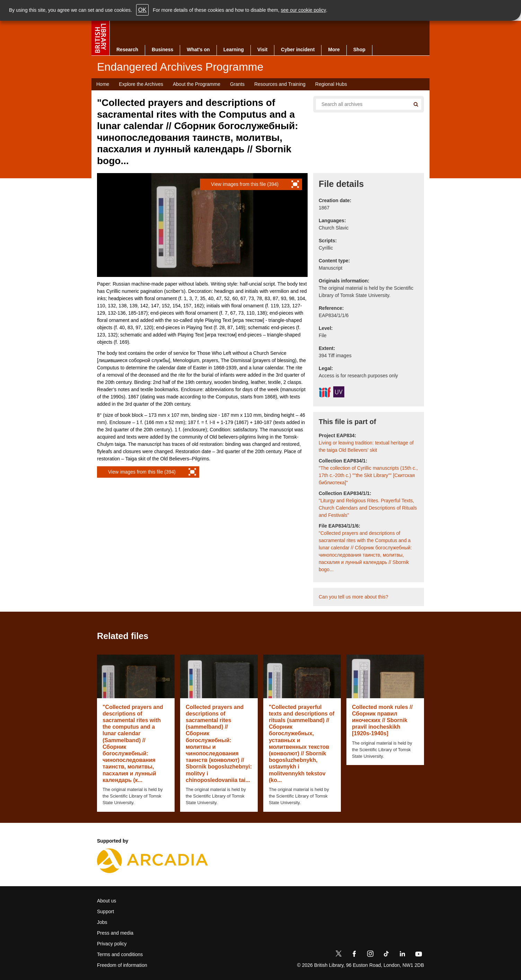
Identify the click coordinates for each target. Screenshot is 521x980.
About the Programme (197, 84)
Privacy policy (112, 944)
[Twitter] (338, 955)
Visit (262, 50)
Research (127, 50)
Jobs (102, 922)
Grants (237, 84)
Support (105, 911)
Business (162, 50)
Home (103, 84)
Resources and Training (280, 84)
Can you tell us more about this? (354, 597)
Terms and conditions (120, 954)
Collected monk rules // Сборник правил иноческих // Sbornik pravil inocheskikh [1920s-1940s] (382, 720)
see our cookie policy (304, 10)
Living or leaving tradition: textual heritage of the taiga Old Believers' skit (366, 446)
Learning (234, 50)
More (334, 50)
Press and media (115, 933)
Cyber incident (298, 50)
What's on (198, 50)
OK (142, 10)
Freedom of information (122, 965)
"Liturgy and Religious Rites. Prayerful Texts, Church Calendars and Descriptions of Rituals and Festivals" (368, 508)
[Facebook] (354, 955)
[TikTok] (386, 955)
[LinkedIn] (402, 955)
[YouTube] (418, 955)
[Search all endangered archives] (360, 104)
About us (107, 901)
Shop (359, 50)
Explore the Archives (141, 84)
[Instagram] (370, 955)
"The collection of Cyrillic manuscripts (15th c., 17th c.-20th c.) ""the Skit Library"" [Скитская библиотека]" (368, 475)
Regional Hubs (331, 84)
